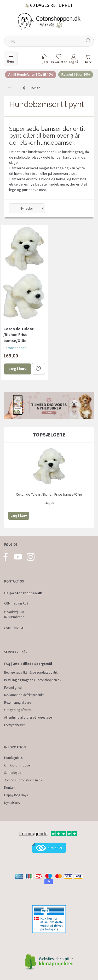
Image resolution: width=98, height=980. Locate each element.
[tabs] (88, 60)
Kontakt (10, 788)
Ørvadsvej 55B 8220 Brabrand (14, 614)
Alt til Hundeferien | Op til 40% (30, 75)
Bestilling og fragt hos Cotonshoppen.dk (33, 680)
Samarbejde (13, 773)
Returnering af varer (18, 702)
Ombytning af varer (18, 710)
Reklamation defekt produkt (24, 695)
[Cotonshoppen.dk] (49, 21)
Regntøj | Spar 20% (76, 75)
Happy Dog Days (16, 795)
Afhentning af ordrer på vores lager (28, 717)
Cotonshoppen (15, 348)
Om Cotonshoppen (18, 765)
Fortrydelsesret (14, 725)
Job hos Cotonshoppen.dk (23, 780)
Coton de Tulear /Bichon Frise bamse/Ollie (18, 335)
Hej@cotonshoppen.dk (23, 593)
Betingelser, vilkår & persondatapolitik (31, 672)
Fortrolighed (13, 688)
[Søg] (89, 41)
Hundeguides (13, 758)
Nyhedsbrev (12, 803)
